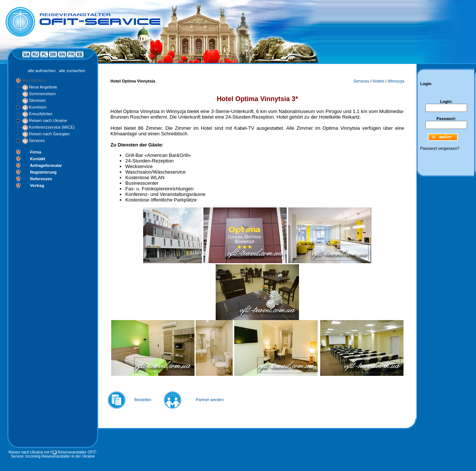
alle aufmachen (42, 71)
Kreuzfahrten (41, 114)
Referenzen (41, 179)
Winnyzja (396, 81)
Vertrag (37, 186)
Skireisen (37, 100)
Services (37, 141)
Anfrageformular (46, 165)
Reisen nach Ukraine (48, 120)
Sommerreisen (42, 94)
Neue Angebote (43, 87)
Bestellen (143, 400)
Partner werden (210, 400)
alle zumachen (72, 71)
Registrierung (44, 172)
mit (47, 452)
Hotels (378, 81)
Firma (36, 152)
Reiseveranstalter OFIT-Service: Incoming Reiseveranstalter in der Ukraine (54, 454)
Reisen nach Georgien (49, 134)
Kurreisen (38, 107)
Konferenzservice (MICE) (52, 127)
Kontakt (38, 159)
